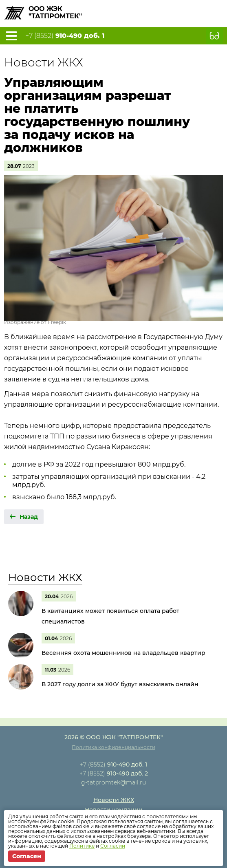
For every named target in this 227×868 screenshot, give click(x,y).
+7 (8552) (65, 36)
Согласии (113, 846)
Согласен (27, 856)
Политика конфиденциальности (113, 747)
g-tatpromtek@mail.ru (113, 782)
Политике (82, 846)
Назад (29, 517)
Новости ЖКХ (45, 577)
